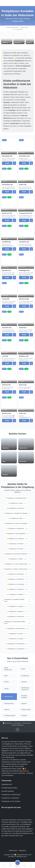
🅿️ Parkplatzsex (8, 723)
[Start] (3, 865)
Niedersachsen (27, 723)
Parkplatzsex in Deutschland (11, 795)
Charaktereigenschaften (9, 788)
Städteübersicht (7, 784)
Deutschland (17, 723)
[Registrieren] (17, 865)
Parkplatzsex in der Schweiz (11, 801)
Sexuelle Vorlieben (8, 791)
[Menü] (31, 865)
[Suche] (10, 865)
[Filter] (24, 865)
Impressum (22, 850)
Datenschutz (13, 850)
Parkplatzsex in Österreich (10, 798)
